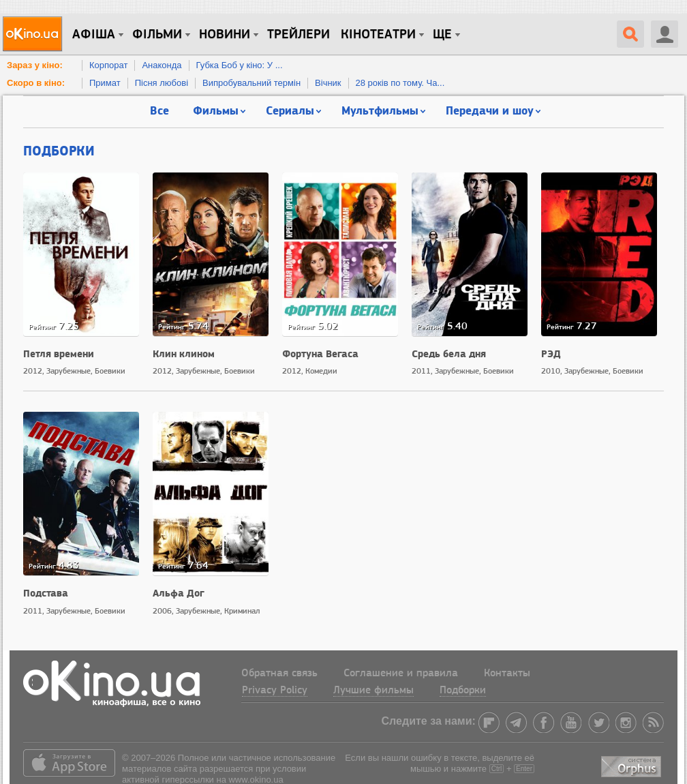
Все (159, 110)
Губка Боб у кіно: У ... (240, 65)
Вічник (328, 83)
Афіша (94, 35)
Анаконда (162, 65)
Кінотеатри (378, 35)
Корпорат (108, 65)
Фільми (157, 35)
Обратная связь (279, 674)
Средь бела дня (449, 353)
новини (225, 35)
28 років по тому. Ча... (400, 83)
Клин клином (184, 353)
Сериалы (290, 110)
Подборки (59, 150)
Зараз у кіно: (35, 65)
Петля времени (59, 353)
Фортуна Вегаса (320, 353)
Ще (442, 35)
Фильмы (216, 110)
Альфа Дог (179, 592)
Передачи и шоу (490, 110)
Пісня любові (162, 83)
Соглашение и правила (401, 674)
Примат (105, 83)
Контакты (507, 674)
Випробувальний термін (251, 83)
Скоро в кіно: (36, 83)
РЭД (551, 353)
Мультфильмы (380, 110)
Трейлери (299, 35)
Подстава (46, 592)
